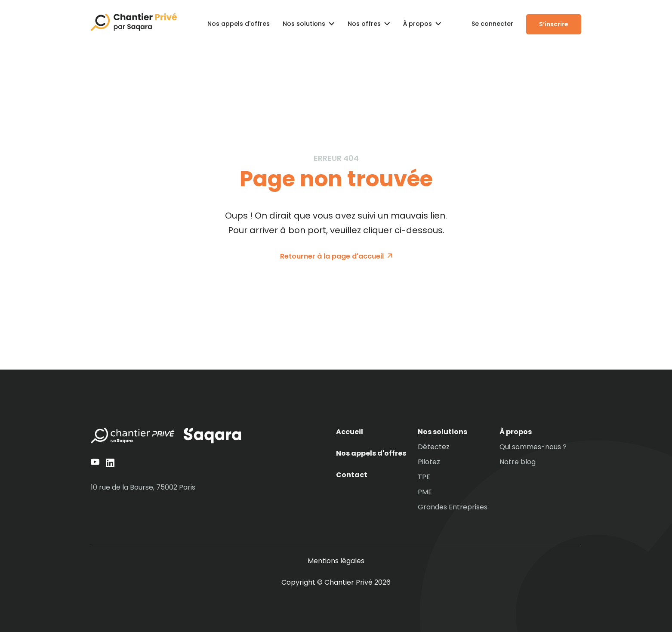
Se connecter (492, 24)
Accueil (350, 432)
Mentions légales (336, 561)
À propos (516, 432)
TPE (424, 477)
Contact (352, 475)
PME (425, 492)
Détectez (434, 447)
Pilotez (429, 462)
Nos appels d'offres (239, 24)
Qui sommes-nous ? (533, 447)
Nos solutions (442, 432)
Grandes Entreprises (453, 507)
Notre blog (518, 462)
